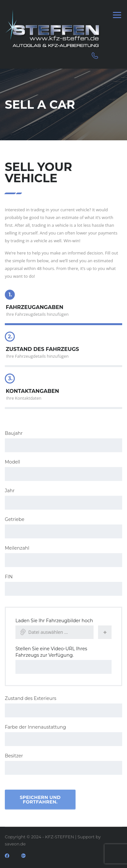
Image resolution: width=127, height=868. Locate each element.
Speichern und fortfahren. (40, 800)
